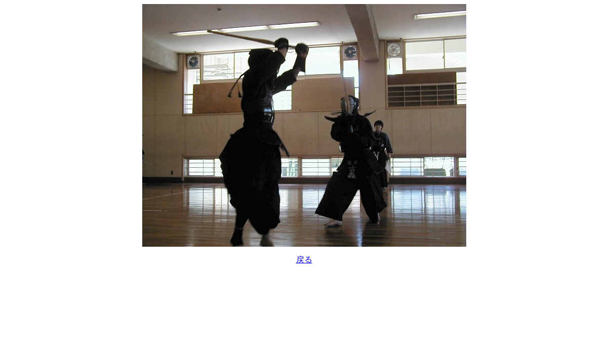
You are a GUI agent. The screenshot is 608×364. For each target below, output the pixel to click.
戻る (304, 260)
